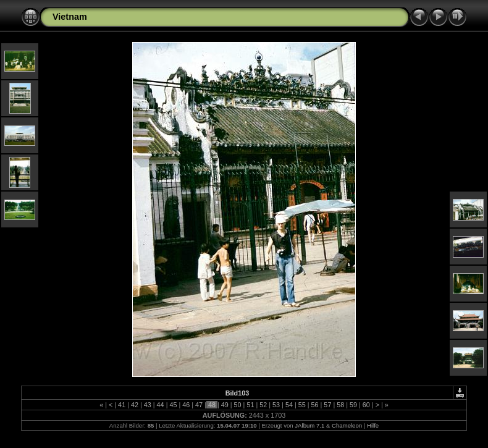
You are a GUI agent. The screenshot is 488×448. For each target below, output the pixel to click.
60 (366, 405)
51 (250, 405)
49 (225, 405)
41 (122, 405)
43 (148, 405)
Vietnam (70, 17)
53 (276, 405)
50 (238, 405)
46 (186, 405)
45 (173, 405)
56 (315, 405)
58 (340, 405)
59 (353, 405)
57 (327, 405)
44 (161, 405)
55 (302, 405)
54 (289, 405)
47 (199, 405)
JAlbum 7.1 (309, 425)
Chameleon (347, 425)
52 (263, 405)
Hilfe (373, 425)
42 (135, 405)
